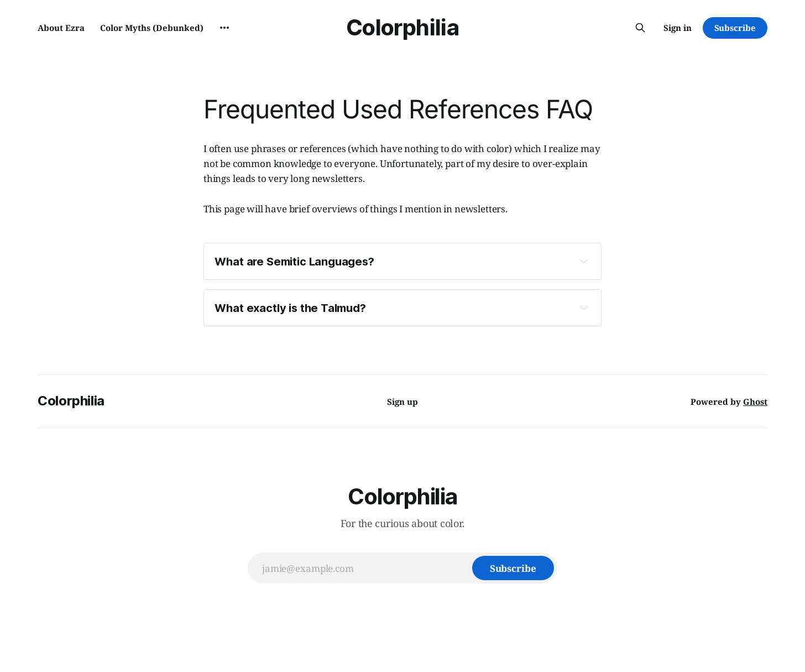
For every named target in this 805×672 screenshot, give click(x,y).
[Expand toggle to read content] (584, 261)
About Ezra (61, 28)
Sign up (402, 402)
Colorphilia (402, 27)
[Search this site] (640, 28)
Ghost (755, 402)
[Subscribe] (513, 568)
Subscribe (735, 28)
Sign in (678, 28)
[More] (224, 28)
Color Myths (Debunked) (152, 28)
